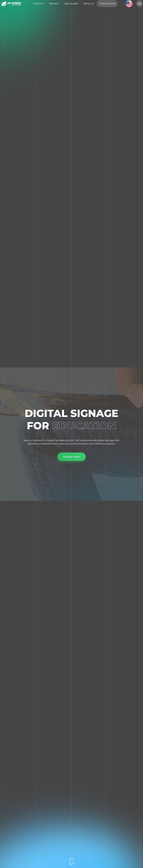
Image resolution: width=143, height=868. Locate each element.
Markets (54, 5)
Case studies (71, 5)
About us (89, 5)
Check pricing (107, 5)
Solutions (38, 5)
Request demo (72, 457)
